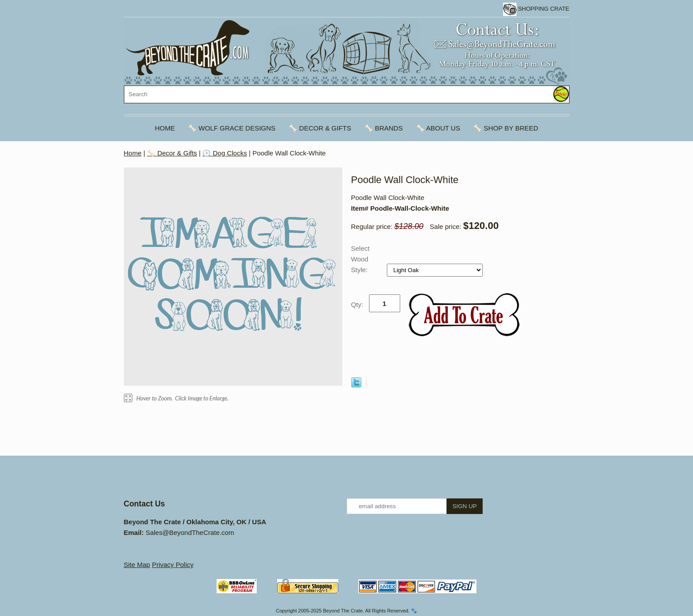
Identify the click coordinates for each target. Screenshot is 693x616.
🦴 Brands (384, 128)
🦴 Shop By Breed (506, 128)
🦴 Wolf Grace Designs (232, 128)
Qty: (357, 304)
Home (165, 128)
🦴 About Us (438, 128)
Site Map (137, 565)
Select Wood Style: (361, 259)
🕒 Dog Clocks (225, 153)
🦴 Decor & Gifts (320, 128)
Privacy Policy (173, 565)
